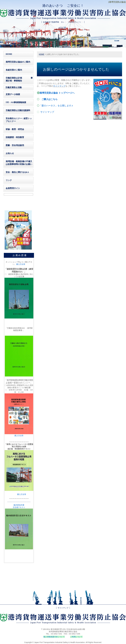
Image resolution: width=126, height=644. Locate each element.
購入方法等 (21, 264)
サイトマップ (47, 112)
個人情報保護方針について (54, 637)
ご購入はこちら (50, 99)
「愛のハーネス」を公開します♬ (56, 106)
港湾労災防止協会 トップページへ (57, 93)
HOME (41, 54)
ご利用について (76, 637)
